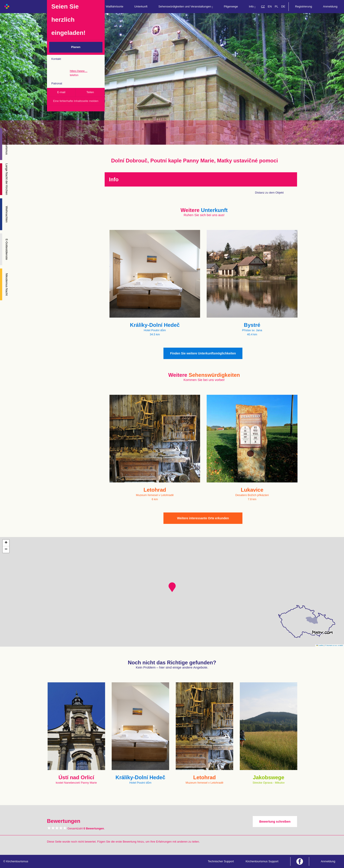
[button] (172, 587)
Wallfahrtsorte (115, 6)
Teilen (90, 92)
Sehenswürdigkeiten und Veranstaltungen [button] (186, 7)
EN (270, 6)
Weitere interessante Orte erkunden (203, 518)
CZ (263, 6)
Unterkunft (141, 6)
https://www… (79, 71)
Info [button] (252, 7)
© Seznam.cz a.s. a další (334, 645)
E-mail (61, 92)
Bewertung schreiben (275, 822)
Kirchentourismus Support (262, 861)
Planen (76, 47)
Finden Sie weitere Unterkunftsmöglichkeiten (203, 353)
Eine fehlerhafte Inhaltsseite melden (76, 101)
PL (276, 6)
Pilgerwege (231, 6)
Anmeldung (330, 6)
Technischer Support (221, 861)
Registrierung (304, 6)
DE (283, 6)
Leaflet (320, 645)
